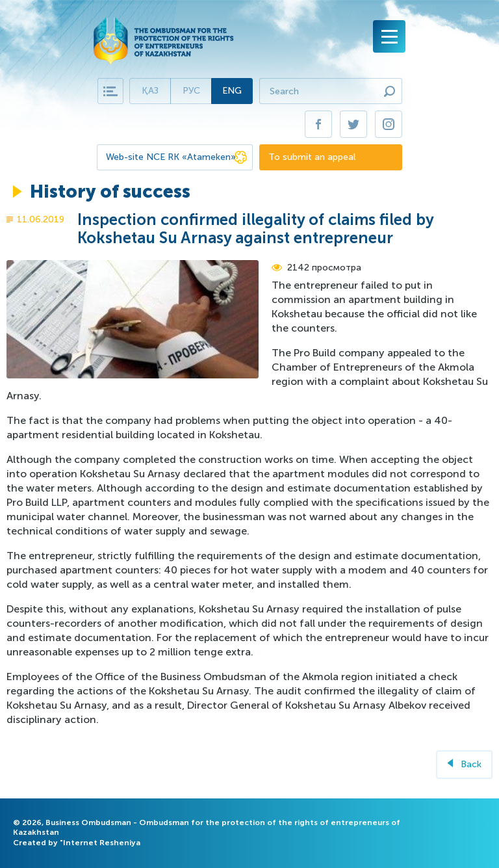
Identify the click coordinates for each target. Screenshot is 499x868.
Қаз (150, 91)
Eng (232, 91)
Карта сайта (110, 91)
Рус (191, 91)
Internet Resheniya (102, 843)
